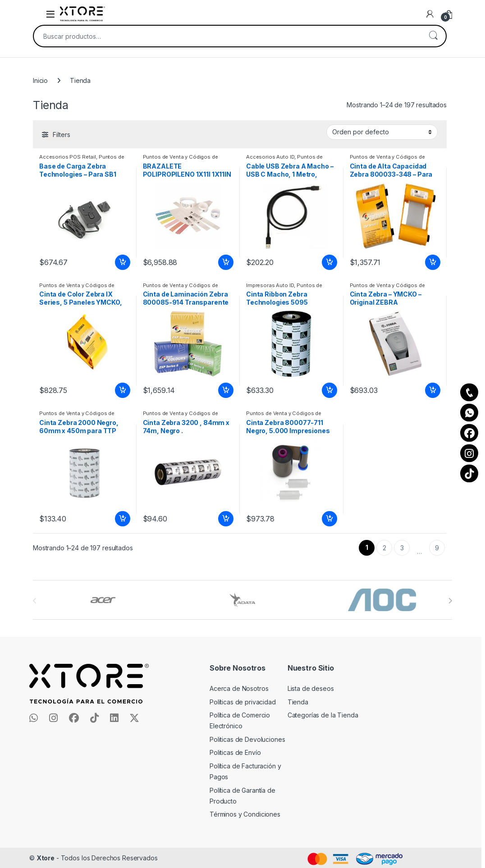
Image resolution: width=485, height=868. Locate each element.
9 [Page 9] (437, 548)
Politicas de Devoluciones (247, 739)
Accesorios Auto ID (270, 157)
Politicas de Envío (235, 752)
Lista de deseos (311, 688)
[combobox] (227, 36)
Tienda (298, 702)
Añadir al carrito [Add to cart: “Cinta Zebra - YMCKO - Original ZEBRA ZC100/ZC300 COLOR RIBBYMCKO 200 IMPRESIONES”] (433, 390)
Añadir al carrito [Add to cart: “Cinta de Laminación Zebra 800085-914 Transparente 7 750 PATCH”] (226, 390)
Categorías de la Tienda (323, 715)
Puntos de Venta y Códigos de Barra (82, 160)
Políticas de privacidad (243, 702)
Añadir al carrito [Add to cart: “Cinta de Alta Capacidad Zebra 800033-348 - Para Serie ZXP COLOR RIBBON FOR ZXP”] (433, 262)
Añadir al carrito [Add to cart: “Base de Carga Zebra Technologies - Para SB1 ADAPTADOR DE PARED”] (123, 262)
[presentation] (450, 601)
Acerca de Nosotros (239, 688)
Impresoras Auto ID (270, 285)
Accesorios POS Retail (68, 157)
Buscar (433, 36)
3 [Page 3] (402, 548)
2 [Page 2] (384, 548)
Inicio (40, 80)
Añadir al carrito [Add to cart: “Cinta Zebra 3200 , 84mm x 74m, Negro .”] (226, 519)
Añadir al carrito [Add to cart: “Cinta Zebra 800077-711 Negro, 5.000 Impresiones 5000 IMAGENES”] (329, 519)
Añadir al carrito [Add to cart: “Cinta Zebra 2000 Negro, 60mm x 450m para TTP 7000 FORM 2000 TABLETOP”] (123, 519)
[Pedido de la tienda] (382, 132)
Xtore (46, 858)
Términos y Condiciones (245, 814)
